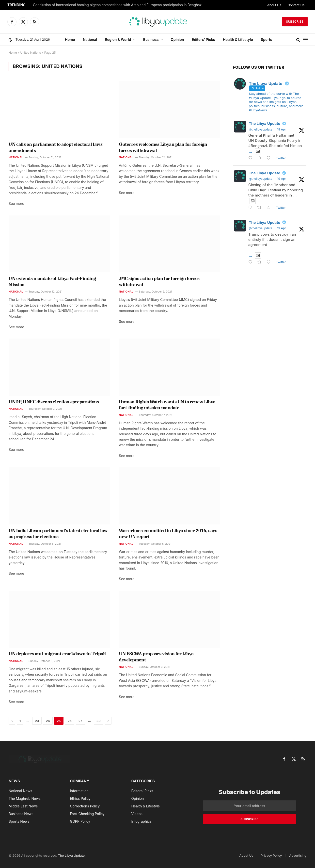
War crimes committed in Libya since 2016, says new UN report (168, 533)
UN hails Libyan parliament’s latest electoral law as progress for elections (58, 533)
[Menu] (305, 40)
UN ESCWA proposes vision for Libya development (156, 657)
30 (99, 721)
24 (48, 721)
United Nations (31, 53)
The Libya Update (265, 123)
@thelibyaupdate (260, 129)
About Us (274, 5)
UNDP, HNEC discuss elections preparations (54, 402)
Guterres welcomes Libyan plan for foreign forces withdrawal (163, 147)
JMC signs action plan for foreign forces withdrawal (159, 281)
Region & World (118, 40)
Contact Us (296, 5)
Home (70, 40)
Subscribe (295, 22)
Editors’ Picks (204, 40)
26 (70, 721)
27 (80, 721)
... (250, 151)
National (90, 40)
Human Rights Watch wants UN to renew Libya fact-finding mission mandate (167, 405)
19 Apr (282, 129)
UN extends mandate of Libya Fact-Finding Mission (52, 281)
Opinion (177, 40)
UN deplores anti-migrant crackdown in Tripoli (57, 654)
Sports (267, 40)
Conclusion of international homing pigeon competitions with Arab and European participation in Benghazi (118, 5)
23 (37, 721)
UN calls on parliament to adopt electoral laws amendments (55, 147)
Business (151, 40)
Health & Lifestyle (238, 40)
